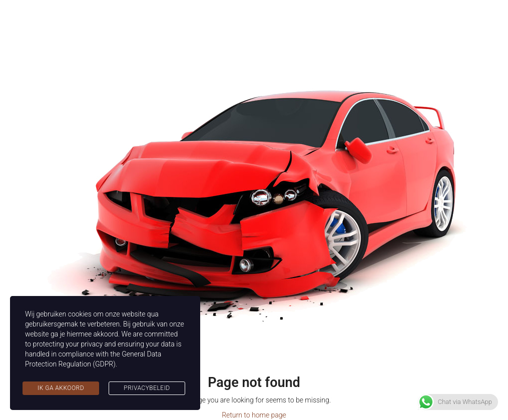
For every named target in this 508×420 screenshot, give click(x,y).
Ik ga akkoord (61, 388)
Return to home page (254, 415)
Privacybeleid (147, 388)
